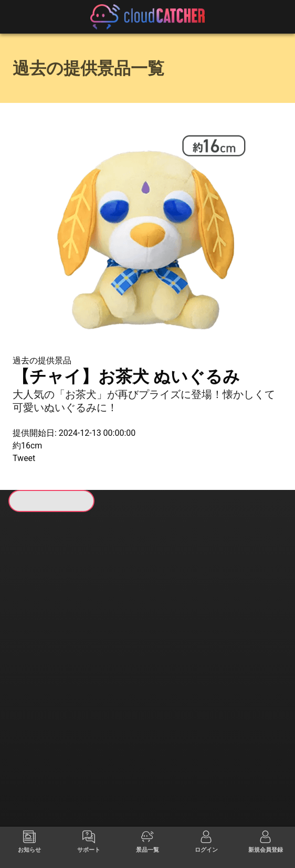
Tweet (24, 458)
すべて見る (39, 633)
